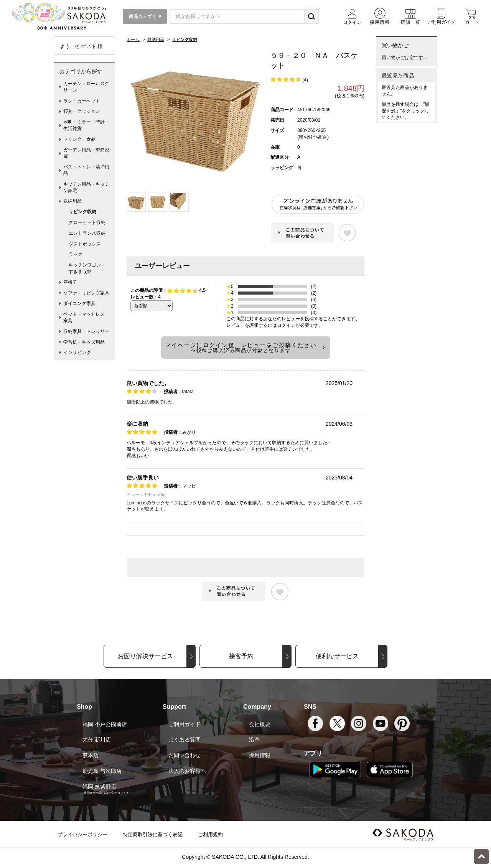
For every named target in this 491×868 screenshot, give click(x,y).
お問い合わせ (185, 755)
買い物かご (395, 45)
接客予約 (241, 656)
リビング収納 (82, 212)
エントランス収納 (87, 233)
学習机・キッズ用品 (84, 342)
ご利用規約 (210, 834)
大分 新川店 (97, 740)
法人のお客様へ (187, 771)
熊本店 (91, 755)
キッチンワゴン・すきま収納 (87, 268)
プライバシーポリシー (82, 834)
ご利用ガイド (185, 724)
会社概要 (260, 724)
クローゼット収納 (87, 222)
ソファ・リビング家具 (86, 293)
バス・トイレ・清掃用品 (86, 170)
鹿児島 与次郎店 (102, 771)
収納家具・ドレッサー (86, 331)
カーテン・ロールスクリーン (86, 87)
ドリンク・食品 (79, 139)
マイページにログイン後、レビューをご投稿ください (241, 348)
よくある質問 (185, 740)
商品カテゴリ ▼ (145, 16)
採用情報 (260, 755)
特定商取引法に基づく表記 (153, 834)
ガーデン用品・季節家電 (86, 153)
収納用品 (72, 201)
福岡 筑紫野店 (99, 787)
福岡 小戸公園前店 (105, 724)
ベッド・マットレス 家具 (86, 317)
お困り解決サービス (145, 656)
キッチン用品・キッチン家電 (86, 187)
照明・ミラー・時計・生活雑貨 (86, 125)
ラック (76, 254)
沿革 (254, 740)
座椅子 (70, 282)
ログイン (286, 325)
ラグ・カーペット (82, 101)
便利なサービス (337, 656)
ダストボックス (85, 244)
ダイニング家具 (79, 303)
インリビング (77, 352)
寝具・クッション (82, 111)
